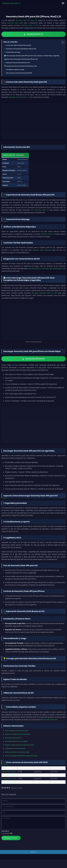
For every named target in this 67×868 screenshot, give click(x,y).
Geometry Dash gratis (15, 23)
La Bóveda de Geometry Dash (15, 748)
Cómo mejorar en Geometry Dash (17, 731)
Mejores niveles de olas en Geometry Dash (20, 745)
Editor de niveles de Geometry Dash (17, 752)
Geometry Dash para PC (13, 738)
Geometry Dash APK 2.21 (34, 34)
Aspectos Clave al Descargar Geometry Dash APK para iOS (21, 59)
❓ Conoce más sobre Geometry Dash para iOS (18, 45)
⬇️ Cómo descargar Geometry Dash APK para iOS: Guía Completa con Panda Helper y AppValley (32, 56)
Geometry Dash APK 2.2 (12, 3)
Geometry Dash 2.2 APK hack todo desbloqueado (45, 268)
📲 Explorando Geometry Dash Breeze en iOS (17, 63)
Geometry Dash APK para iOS (26, 20)
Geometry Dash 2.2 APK (30, 25)
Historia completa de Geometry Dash (18, 734)
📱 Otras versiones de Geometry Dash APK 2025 (18, 73)
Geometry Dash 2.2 (48, 234)
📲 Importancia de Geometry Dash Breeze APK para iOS (20, 49)
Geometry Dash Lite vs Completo (16, 741)
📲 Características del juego (12, 52)
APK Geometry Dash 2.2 (40, 210)
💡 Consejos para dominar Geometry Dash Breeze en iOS (21, 66)
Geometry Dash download (42, 250)
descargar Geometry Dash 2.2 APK (44, 293)
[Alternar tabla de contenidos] (62, 42)
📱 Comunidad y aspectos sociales (14, 69)
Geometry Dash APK (50, 720)
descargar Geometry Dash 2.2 (19, 97)
